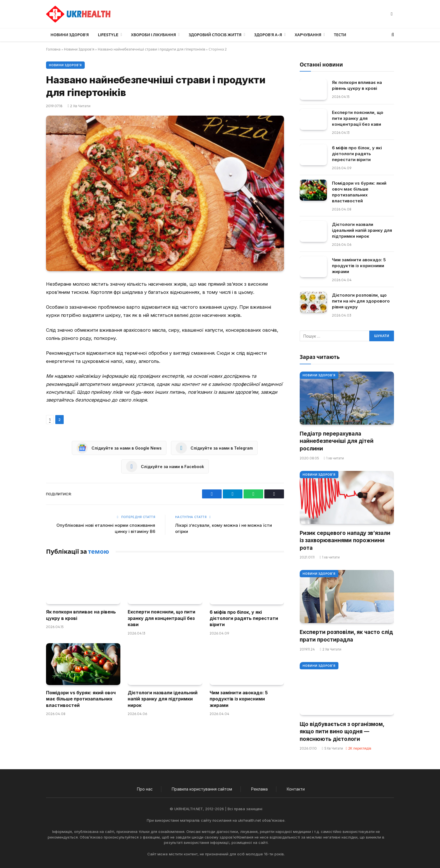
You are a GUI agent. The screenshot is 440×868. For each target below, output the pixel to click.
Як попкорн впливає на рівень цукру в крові (81, 615)
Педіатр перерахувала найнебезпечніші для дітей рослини (337, 441)
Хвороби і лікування (153, 35)
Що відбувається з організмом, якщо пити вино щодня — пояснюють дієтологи (342, 732)
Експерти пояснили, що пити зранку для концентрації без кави (161, 618)
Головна (53, 49)
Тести (340, 35)
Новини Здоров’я (70, 35)
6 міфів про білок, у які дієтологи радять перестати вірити (244, 618)
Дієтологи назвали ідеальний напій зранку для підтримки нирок (163, 699)
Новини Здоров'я (79, 49)
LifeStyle (108, 35)
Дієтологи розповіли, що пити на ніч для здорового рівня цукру (361, 301)
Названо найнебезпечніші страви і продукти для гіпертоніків (151, 49)
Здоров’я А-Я (268, 35)
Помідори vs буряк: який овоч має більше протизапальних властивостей (81, 699)
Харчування (308, 35)
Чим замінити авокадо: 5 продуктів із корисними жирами (239, 699)
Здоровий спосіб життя (215, 35)
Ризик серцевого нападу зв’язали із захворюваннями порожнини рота (345, 541)
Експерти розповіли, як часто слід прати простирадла (346, 636)
